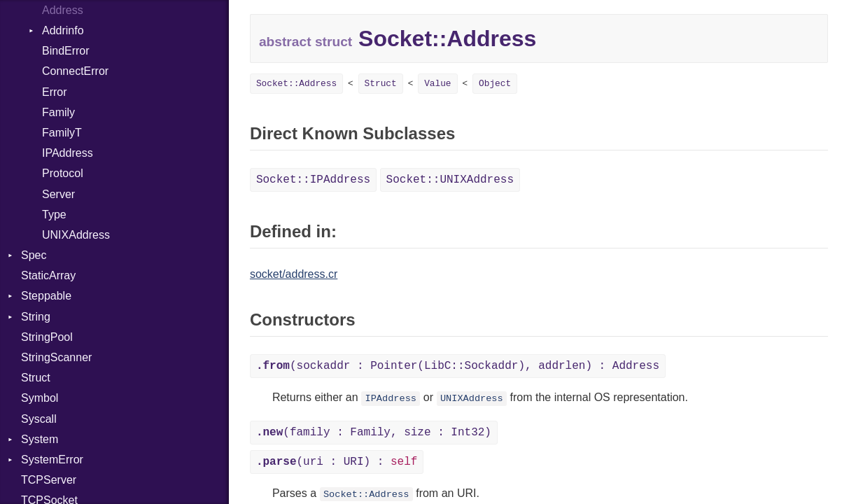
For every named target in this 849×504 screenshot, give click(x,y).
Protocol (63, 173)
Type (54, 215)
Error (55, 92)
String (36, 317)
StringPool (47, 337)
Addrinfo (63, 30)
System (40, 439)
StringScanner (56, 357)
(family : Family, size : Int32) (374, 433)
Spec (34, 255)
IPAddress (68, 153)
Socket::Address (296, 84)
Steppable (46, 296)
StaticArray (48, 275)
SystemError (52, 460)
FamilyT (62, 133)
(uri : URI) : (337, 462)
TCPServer (49, 480)
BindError (66, 51)
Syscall (39, 419)
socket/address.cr (294, 274)
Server (58, 194)
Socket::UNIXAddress (450, 180)
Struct (36, 378)
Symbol (40, 398)
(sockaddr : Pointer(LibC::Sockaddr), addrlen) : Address (458, 366)
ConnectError (75, 71)
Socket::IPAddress (313, 180)
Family (58, 112)
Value (437, 84)
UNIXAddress (76, 235)
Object (495, 84)
